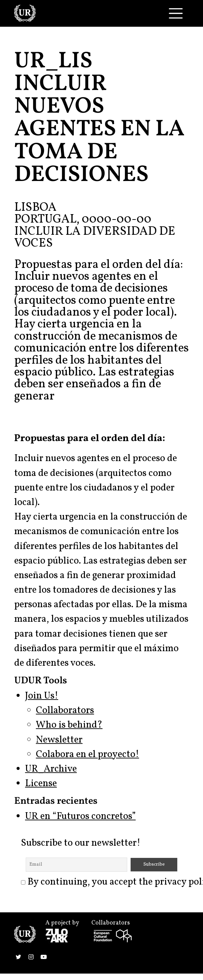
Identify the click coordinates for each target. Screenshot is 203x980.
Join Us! (42, 696)
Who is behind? (69, 725)
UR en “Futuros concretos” (80, 817)
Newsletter (59, 740)
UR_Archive (51, 769)
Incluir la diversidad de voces (95, 238)
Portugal (45, 220)
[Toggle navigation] (176, 13)
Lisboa (35, 208)
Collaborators (65, 711)
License (41, 784)
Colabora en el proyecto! (87, 755)
